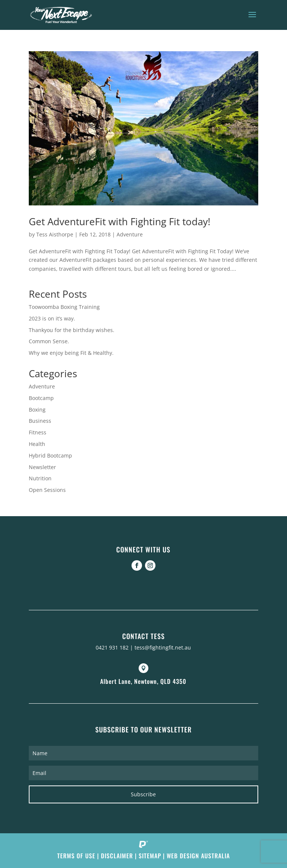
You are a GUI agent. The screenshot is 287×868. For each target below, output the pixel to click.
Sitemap (150, 856)
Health (37, 444)
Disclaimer (117, 856)
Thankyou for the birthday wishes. (72, 330)
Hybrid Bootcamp (50, 455)
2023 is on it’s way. (52, 318)
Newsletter (42, 467)
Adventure (130, 234)
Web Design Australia (198, 856)
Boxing (37, 410)
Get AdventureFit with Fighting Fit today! (120, 221)
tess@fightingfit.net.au (163, 647)
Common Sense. (49, 341)
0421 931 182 (112, 647)
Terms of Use (76, 856)
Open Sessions (47, 490)
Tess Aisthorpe (55, 234)
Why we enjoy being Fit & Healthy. (71, 353)
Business (40, 421)
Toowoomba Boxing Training (64, 307)
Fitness (38, 432)
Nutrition (40, 478)
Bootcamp (41, 398)
